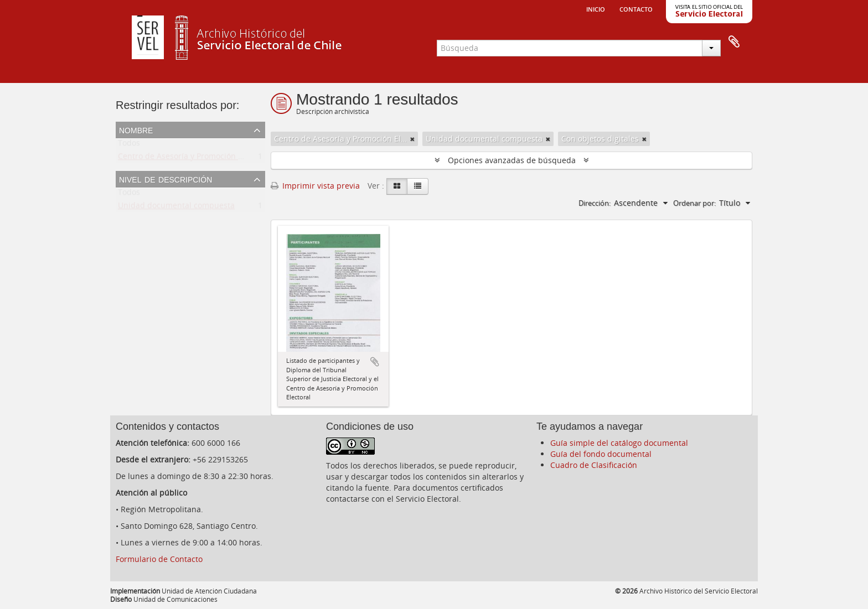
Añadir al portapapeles (375, 362)
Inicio (596, 8)
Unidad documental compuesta (176, 208)
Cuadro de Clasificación (594, 465)
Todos (129, 145)
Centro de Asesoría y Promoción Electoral (194, 158)
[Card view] (397, 186)
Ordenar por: (694, 203)
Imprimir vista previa (315, 186)
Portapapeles (734, 42)
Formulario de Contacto (159, 559)
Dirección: (595, 203)
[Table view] (418, 186)
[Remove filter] (412, 139)
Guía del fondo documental (601, 454)
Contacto (636, 8)
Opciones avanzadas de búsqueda (512, 160)
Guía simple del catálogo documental (619, 443)
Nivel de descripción (166, 179)
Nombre (136, 129)
